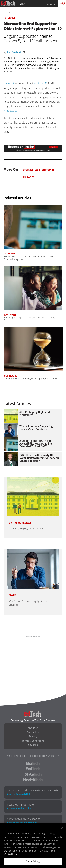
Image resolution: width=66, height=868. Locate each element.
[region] (33, 846)
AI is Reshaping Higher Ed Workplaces (35, 414)
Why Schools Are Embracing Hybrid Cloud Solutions (36, 428)
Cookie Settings (33, 861)
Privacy (33, 737)
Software (48, 170)
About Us (33, 728)
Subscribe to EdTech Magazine (24, 819)
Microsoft (9, 83)
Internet (13, 13)
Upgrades (28, 177)
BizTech (33, 763)
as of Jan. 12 (41, 83)
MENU (23, 4)
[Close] (62, 828)
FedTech (33, 769)
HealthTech (33, 780)
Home (5, 13)
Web (37, 170)
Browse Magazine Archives (22, 823)
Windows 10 (10, 111)
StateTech (33, 774)
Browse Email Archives (20, 809)
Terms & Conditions (33, 741)
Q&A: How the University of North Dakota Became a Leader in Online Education (40, 458)
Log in (51, 4)
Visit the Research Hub (19, 794)
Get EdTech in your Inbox (21, 805)
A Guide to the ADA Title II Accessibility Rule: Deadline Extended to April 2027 (36, 444)
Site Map (33, 745)
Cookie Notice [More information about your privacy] (11, 854)
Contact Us (33, 732)
